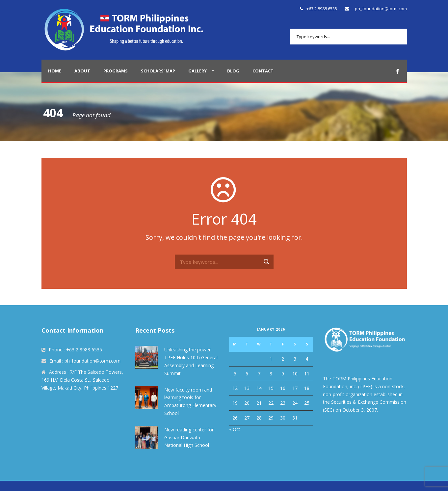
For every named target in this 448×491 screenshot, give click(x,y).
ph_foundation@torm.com (381, 9)
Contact (263, 71)
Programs (116, 71)
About (82, 71)
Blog (233, 71)
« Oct (235, 429)
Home (55, 71)
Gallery (198, 71)
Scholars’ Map (158, 71)
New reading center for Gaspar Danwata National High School (189, 437)
